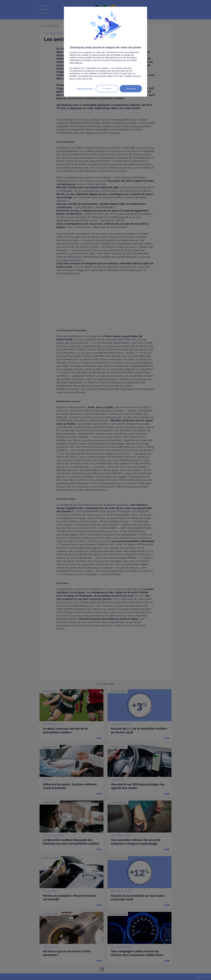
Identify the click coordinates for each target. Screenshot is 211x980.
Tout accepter (131, 89)
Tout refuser (107, 89)
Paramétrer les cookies (85, 89)
